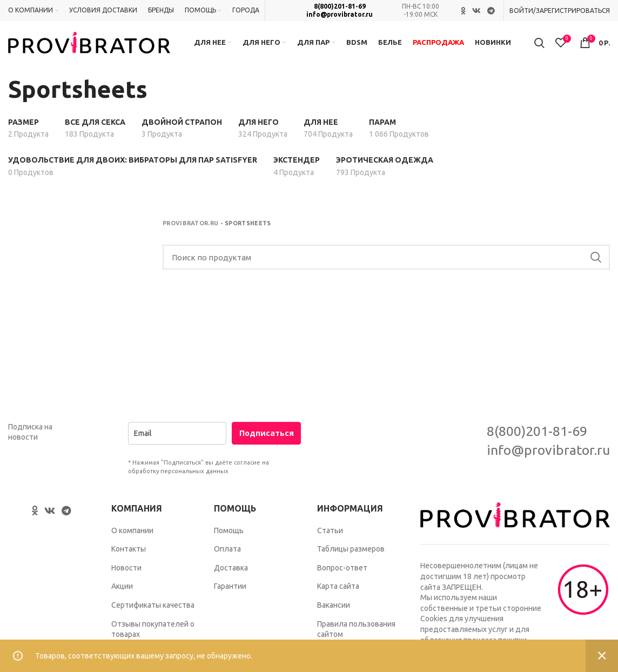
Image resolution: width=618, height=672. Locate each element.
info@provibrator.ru (340, 14)
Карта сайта (338, 593)
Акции (122, 593)
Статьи (330, 536)
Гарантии (230, 593)
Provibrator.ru (190, 229)
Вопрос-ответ (342, 574)
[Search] (386, 264)
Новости (126, 574)
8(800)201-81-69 (340, 7)
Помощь (229, 536)
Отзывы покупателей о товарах (153, 635)
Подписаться (267, 439)
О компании (132, 536)
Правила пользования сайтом (356, 635)
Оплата (227, 555)
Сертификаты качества (153, 611)
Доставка (231, 574)
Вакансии (334, 611)
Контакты (129, 555)
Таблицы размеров (351, 555)
